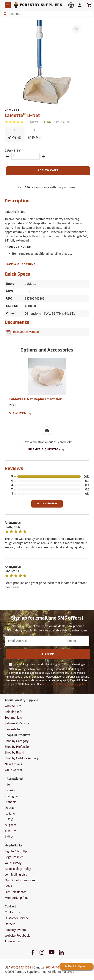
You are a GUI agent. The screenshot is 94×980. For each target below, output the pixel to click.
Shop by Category (17, 741)
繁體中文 (11, 831)
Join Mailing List (16, 875)
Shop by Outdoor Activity (22, 758)
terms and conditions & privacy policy (64, 684)
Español (10, 790)
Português (12, 796)
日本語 (9, 819)
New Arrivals (13, 764)
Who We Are (13, 706)
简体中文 (11, 825)
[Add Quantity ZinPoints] (43, 157)
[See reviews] (32, 122)
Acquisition (12, 941)
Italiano (10, 814)
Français (11, 802)
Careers (10, 924)
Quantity (13, 151)
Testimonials (13, 718)
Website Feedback (17, 936)
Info (7, 785)
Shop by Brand (14, 752)
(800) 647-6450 (55, 967)
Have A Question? (20, 265)
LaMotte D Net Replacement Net (36, 399)
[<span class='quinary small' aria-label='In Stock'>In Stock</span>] (46, 122)
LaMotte (12, 110)
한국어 (9, 837)
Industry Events (15, 930)
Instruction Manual (25, 332)
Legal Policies (14, 857)
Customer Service (17, 918)
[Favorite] (76, 29)
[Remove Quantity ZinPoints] (8, 157)
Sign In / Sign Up (16, 851)
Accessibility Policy (18, 869)
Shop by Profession (18, 747)
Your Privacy (13, 863)
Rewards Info (14, 729)
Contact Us (12, 912)
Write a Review (47, 504)
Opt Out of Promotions (20, 880)
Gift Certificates (16, 892)
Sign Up (48, 654)
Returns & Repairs (17, 723)
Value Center (13, 770)
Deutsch (10, 808)
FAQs (8, 886)
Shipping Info (13, 712)
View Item (21, 414)
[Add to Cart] (48, 171)
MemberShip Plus (17, 898)
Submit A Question (47, 450)
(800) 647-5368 (21, 967)
